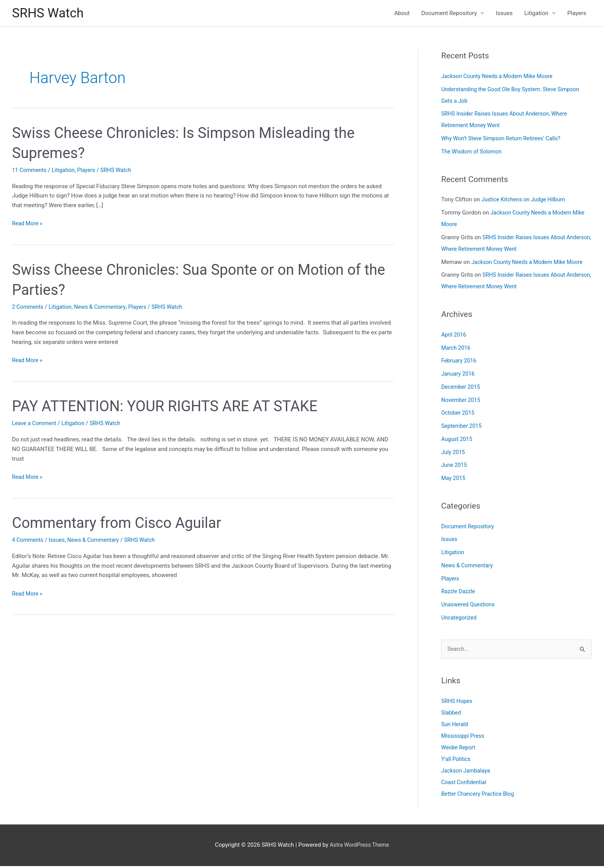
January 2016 (459, 375)
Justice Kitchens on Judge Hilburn (526, 201)
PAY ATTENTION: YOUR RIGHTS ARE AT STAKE (173, 408)
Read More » (28, 225)
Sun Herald (455, 726)
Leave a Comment (35, 425)
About (402, 14)
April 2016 (454, 336)
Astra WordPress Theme (360, 847)
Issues (504, 14)
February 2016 (460, 362)
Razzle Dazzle (459, 593)
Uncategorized (460, 619)
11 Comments (30, 172)
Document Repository (449, 14)
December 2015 (462, 388)
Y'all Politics (457, 761)
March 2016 (457, 349)
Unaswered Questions (469, 606)
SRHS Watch (50, 14)
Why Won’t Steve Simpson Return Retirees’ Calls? (504, 140)
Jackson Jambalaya (467, 773)
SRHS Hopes (458, 703)
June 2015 (455, 466)
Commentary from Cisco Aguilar (122, 524)
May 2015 (454, 480)
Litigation (536, 14)
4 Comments (29, 541)
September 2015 (462, 427)
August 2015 (458, 441)
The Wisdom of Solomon (473, 153)
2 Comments (29, 308)
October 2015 (459, 414)
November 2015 (462, 401)
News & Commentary (104, 308)
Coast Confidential (465, 784)
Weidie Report (459, 749)
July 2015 (454, 453)
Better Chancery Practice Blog (480, 796)
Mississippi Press (464, 738)
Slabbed (452, 715)
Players (577, 14)
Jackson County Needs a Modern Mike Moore (500, 78)
